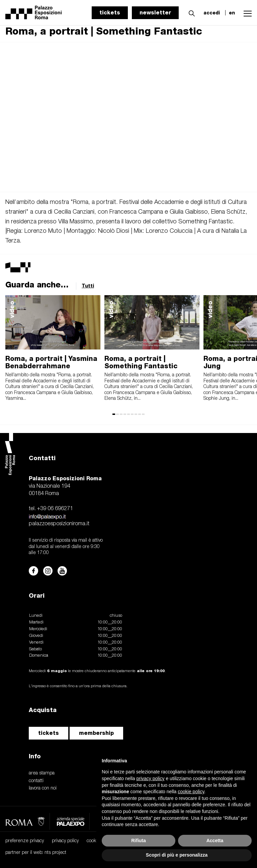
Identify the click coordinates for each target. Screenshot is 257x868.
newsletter (155, 13)
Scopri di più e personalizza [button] (177, 855)
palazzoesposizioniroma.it (59, 524)
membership (96, 733)
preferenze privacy (25, 841)
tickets (110, 13)
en (232, 13)
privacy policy (65, 841)
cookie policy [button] (191, 792)
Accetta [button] (215, 840)
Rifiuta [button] (139, 840)
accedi (212, 13)
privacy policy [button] (151, 778)
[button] (190, 12)
